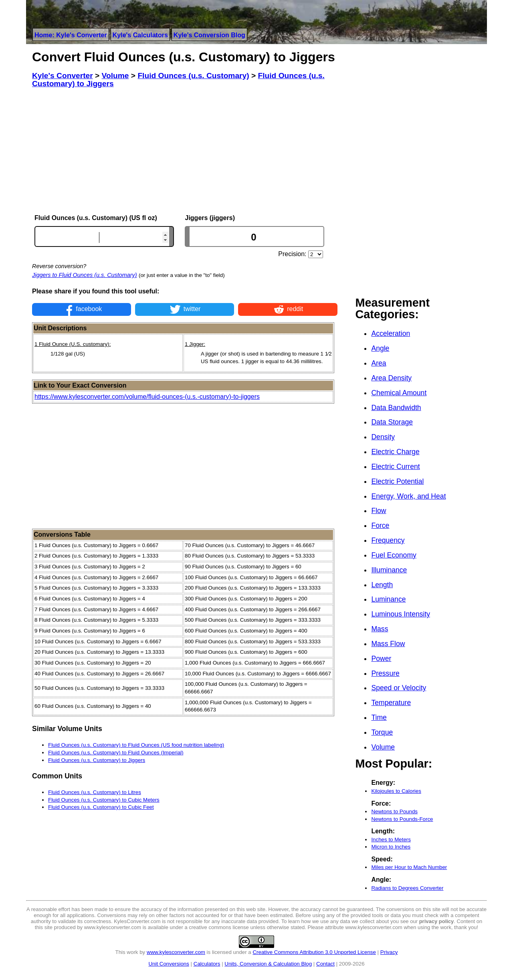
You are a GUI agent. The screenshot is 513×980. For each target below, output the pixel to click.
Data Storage (392, 422)
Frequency (388, 540)
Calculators (207, 964)
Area (379, 363)
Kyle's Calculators (140, 35)
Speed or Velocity (399, 688)
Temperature (391, 703)
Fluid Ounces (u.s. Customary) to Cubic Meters (104, 800)
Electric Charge (395, 452)
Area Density (391, 378)
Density (383, 437)
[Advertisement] (185, 151)
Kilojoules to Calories (396, 791)
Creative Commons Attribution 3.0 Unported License (314, 952)
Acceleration (391, 333)
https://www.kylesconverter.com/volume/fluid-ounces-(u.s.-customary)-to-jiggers (147, 397)
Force (380, 525)
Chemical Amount (399, 393)
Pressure (385, 673)
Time (379, 717)
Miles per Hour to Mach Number (409, 867)
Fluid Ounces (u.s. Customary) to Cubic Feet (101, 807)
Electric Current (395, 467)
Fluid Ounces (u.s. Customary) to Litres (95, 792)
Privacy (389, 952)
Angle (380, 348)
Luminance (388, 599)
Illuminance (389, 570)
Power (381, 659)
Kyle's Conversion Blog (209, 35)
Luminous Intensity (401, 614)
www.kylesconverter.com (176, 952)
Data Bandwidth (396, 408)
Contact (325, 964)
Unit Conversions (169, 964)
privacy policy (437, 921)
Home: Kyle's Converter (71, 35)
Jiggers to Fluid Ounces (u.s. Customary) (85, 275)
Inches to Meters (391, 840)
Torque (382, 732)
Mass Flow (388, 644)
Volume (383, 747)
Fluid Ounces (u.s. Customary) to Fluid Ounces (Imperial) (116, 753)
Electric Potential (397, 481)
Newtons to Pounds (394, 811)
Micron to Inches (391, 847)
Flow (379, 511)
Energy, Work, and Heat (408, 496)
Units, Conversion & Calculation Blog (268, 964)
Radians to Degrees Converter (407, 888)
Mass (380, 629)
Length (382, 585)
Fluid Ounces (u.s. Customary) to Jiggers (97, 760)
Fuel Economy (394, 555)
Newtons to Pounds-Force (402, 819)
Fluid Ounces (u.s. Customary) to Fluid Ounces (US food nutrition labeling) (136, 745)
